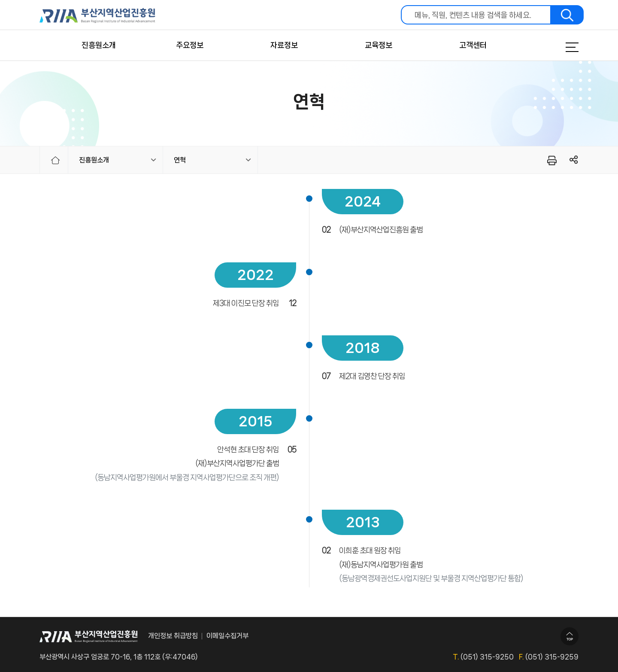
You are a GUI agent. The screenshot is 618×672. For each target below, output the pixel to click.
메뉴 (561, 47)
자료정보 (284, 45)
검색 (567, 15)
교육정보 (379, 45)
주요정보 (190, 45)
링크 (574, 160)
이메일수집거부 (227, 636)
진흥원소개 (99, 45)
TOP (570, 636)
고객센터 (473, 45)
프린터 (551, 160)
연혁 (180, 160)
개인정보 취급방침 (173, 636)
